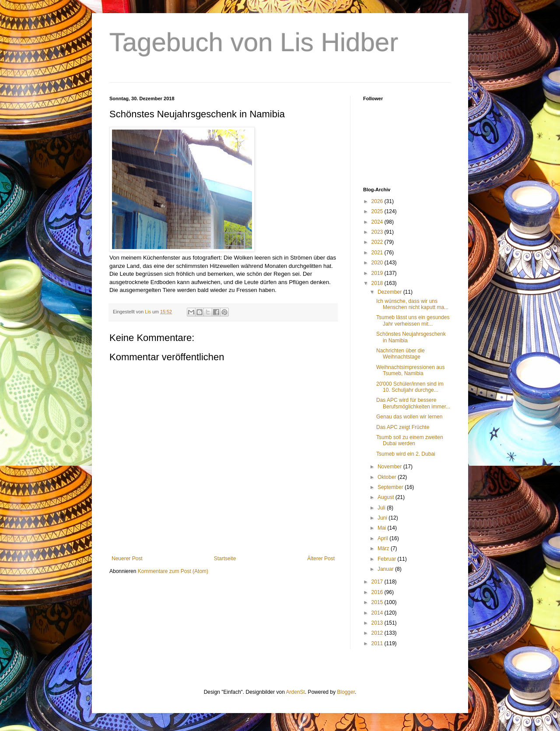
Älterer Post (321, 559)
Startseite (225, 559)
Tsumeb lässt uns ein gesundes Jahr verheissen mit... (413, 320)
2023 (378, 232)
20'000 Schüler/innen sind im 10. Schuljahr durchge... (410, 387)
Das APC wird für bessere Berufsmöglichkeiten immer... (413, 403)
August (387, 497)
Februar (387, 559)
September (391, 487)
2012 (378, 633)
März (384, 548)
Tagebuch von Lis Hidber (254, 42)
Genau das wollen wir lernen (409, 417)
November (390, 467)
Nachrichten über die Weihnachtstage (401, 354)
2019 (378, 273)
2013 (378, 623)
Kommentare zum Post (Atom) (173, 571)
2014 (378, 613)
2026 (378, 201)
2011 (378, 643)
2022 (378, 242)
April (383, 538)
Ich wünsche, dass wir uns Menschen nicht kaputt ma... (412, 304)
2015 (378, 602)
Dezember (390, 292)
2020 (378, 263)
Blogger (346, 692)
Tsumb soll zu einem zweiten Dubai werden (410, 440)
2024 (378, 222)
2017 (378, 582)
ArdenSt (296, 692)
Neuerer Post (127, 559)
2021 (378, 253)
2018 (378, 283)
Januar (386, 569)
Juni (383, 518)
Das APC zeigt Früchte (403, 427)
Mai (383, 528)
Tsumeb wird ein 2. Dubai (406, 454)
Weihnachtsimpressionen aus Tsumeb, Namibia (411, 370)
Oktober (388, 477)
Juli (382, 508)
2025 (378, 211)
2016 (378, 592)
